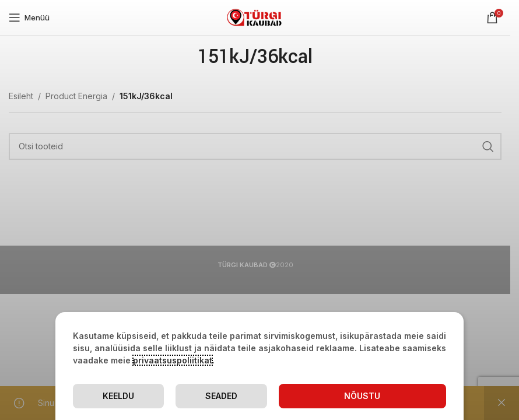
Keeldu (118, 396)
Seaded (221, 396)
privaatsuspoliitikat (173, 360)
